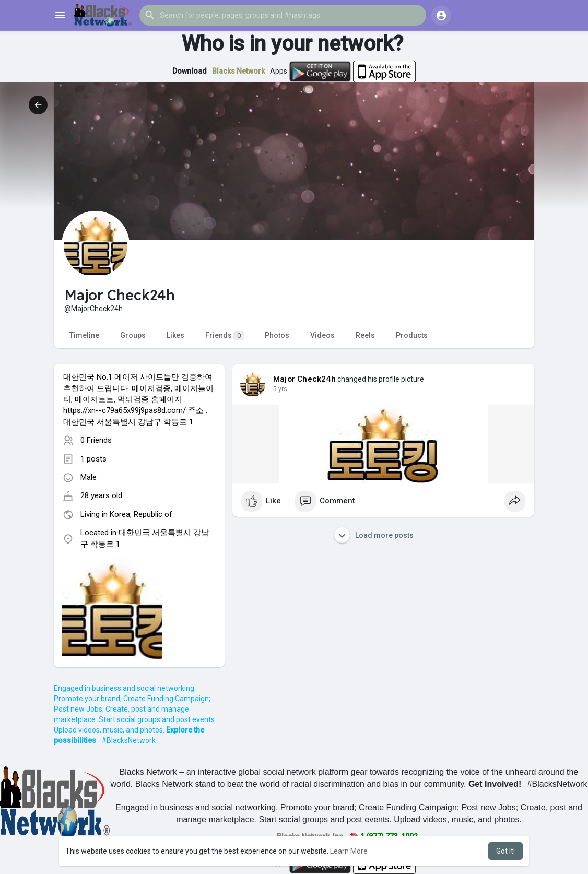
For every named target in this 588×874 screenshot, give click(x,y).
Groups (133, 335)
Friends (225, 335)
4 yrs (280, 389)
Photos (277, 335)
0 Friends (96, 440)
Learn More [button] (349, 851)
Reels (365, 335)
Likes (175, 335)
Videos (322, 335)
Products (412, 335)
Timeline (84, 335)
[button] (283, 15)
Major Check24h (304, 379)
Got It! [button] (505, 851)
